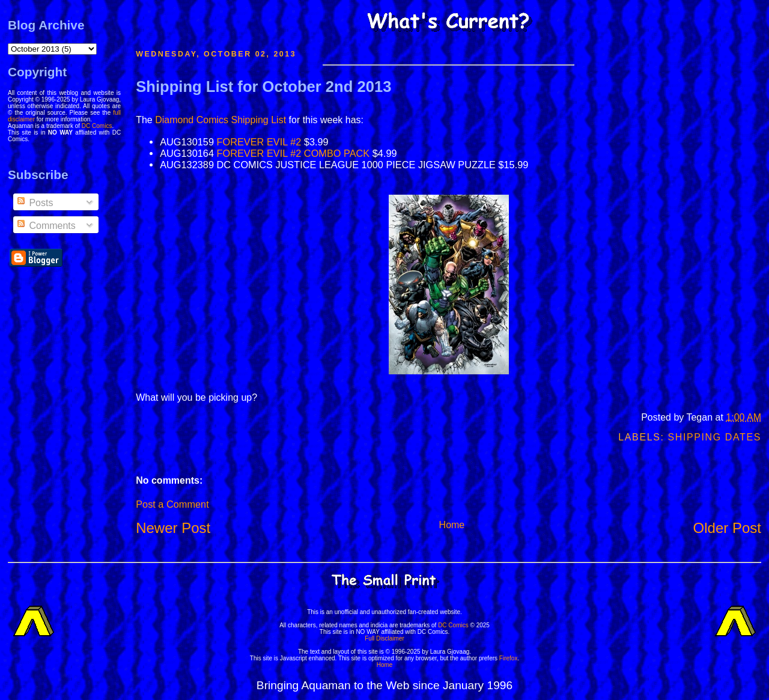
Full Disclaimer (384, 638)
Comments (46, 226)
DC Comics (97, 126)
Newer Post (173, 528)
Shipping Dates (715, 437)
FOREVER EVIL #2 (259, 142)
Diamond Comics (192, 120)
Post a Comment (172, 504)
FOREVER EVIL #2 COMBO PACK (293, 153)
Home (452, 525)
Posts (34, 203)
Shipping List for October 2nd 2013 (263, 87)
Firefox (509, 658)
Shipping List (258, 120)
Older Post (727, 528)
